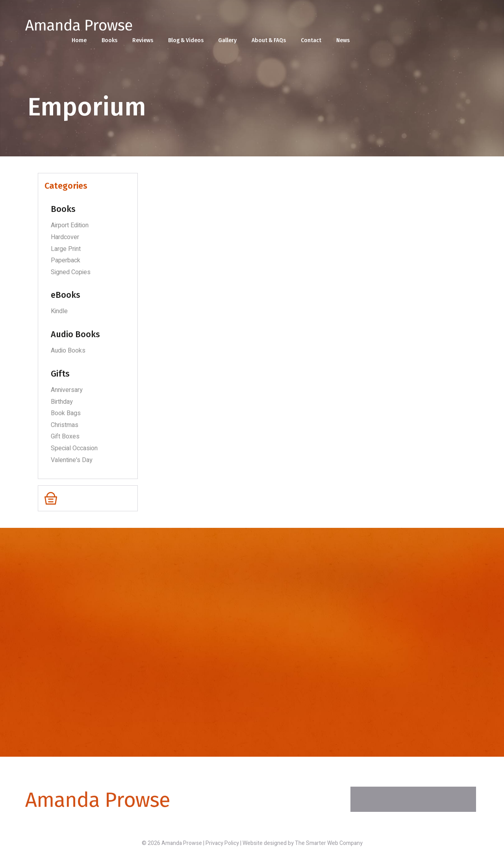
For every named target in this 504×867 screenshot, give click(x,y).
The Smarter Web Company (329, 843)
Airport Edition (70, 225)
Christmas (65, 425)
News (465, 27)
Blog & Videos (306, 27)
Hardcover (65, 237)
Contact (433, 27)
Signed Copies (71, 272)
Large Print (66, 249)
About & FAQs (390, 27)
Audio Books (68, 351)
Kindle (59, 311)
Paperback (66, 260)
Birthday (62, 402)
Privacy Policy (222, 843)
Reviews (262, 27)
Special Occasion (74, 448)
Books (229, 27)
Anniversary (67, 390)
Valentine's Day (72, 460)
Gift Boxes (65, 436)
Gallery (348, 27)
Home (199, 27)
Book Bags (66, 413)
